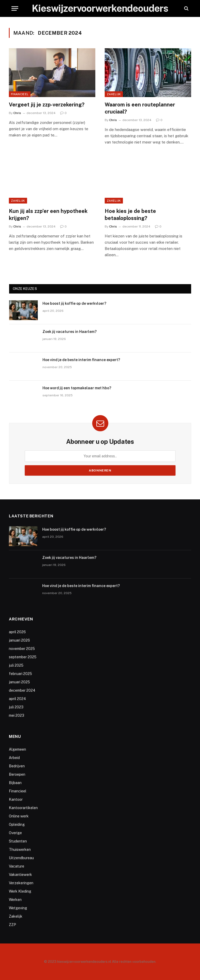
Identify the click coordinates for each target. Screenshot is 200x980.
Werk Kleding (20, 891)
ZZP (12, 925)
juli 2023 (16, 707)
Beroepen (17, 774)
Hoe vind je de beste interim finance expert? (81, 360)
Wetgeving (18, 908)
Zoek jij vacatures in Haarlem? (70, 332)
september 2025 (23, 657)
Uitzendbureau (21, 858)
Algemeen (17, 749)
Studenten (18, 841)
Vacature (17, 866)
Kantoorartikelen (23, 808)
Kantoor (16, 799)
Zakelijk (114, 94)
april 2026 (17, 632)
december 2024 (22, 690)
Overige (15, 833)
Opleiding (17, 824)
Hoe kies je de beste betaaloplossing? (130, 215)
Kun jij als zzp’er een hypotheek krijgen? (48, 215)
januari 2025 (19, 682)
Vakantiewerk (20, 875)
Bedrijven (17, 766)
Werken (15, 900)
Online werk (19, 816)
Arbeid (14, 758)
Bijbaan (15, 783)
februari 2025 (20, 674)
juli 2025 (16, 665)
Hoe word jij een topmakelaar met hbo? (77, 388)
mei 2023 (17, 715)
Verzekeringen (21, 883)
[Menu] (15, 8)
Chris (17, 113)
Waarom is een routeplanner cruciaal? (140, 108)
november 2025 (22, 649)
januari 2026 (19, 640)
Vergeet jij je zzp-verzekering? (47, 105)
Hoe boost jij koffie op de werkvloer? (74, 303)
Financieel (20, 94)
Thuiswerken (20, 850)
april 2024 (17, 699)
